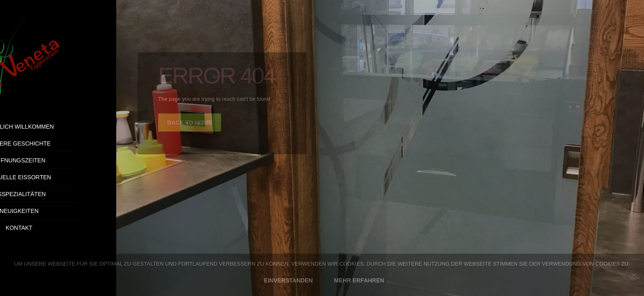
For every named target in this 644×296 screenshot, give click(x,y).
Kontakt (80, 228)
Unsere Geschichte (58, 143)
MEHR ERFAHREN (359, 280)
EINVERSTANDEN (289, 280)
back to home (190, 123)
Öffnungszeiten (58, 160)
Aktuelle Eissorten (58, 177)
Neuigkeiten (58, 211)
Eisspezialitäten (58, 194)
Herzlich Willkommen (58, 127)
